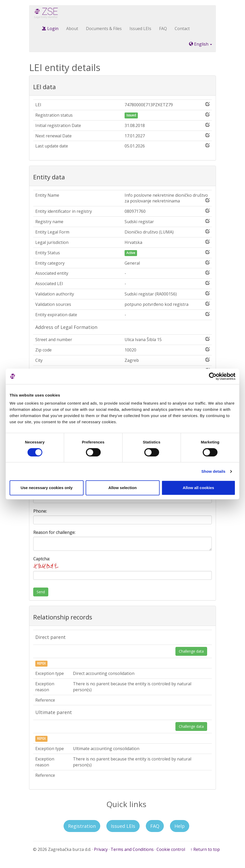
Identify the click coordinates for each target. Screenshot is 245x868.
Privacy (101, 849)
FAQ (163, 29)
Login (50, 29)
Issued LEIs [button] (123, 826)
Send (41, 592)
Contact (182, 29)
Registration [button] (82, 826)
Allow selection (122, 488)
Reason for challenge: (54, 532)
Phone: (40, 511)
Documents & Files (104, 29)
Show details (213, 471)
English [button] (200, 44)
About (72, 29)
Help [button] (180, 826)
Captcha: (46, 563)
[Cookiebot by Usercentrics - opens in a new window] (213, 376)
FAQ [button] (155, 826)
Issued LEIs (140, 29)
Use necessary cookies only (46, 488)
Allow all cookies (198, 488)
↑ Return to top (205, 849)
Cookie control (171, 849)
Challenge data (191, 651)
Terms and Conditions (132, 849)
